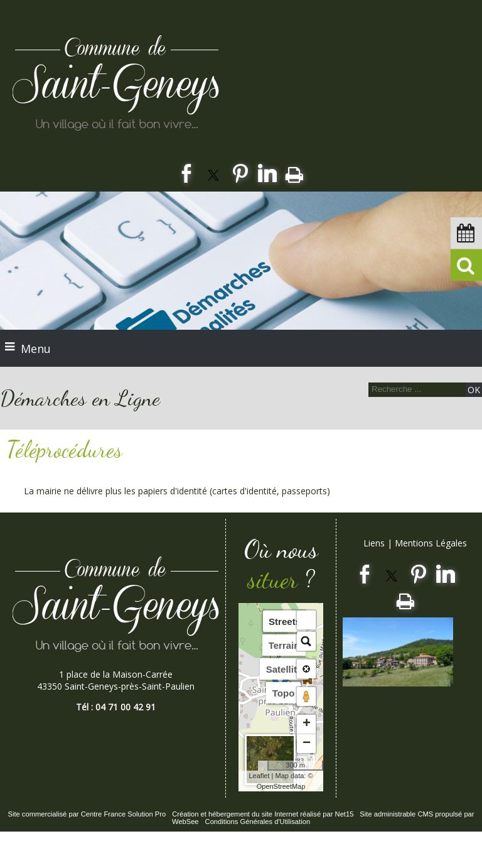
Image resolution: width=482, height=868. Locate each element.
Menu (36, 349)
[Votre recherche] (415, 389)
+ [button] (307, 724)
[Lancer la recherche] (474, 390)
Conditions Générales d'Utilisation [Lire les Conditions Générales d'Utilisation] (258, 822)
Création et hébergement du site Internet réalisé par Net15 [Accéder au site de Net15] (263, 814)
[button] (306, 620)
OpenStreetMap (281, 786)
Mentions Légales (431, 543)
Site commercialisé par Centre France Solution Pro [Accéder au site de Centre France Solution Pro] (87, 814)
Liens (374, 543)
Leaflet (259, 776)
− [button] (307, 744)
